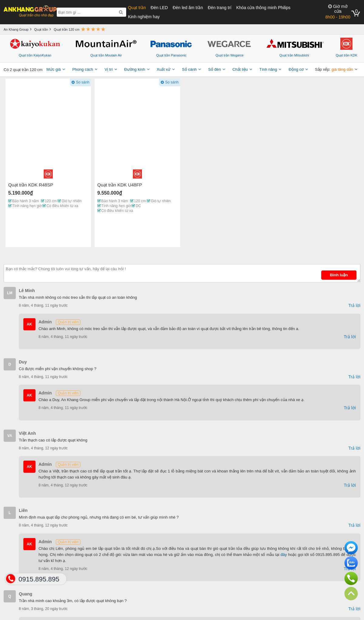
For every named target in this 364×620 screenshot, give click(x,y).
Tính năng (268, 69)
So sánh (83, 82)
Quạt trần (137, 8)
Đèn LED (159, 8)
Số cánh (189, 69)
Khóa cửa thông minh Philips (263, 8)
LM (10, 293)
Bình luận (339, 275)
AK (29, 324)
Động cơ (296, 69)
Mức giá (54, 69)
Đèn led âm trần (188, 8)
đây (284, 555)
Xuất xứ (163, 69)
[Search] (121, 12)
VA (10, 436)
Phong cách (83, 69)
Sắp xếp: (334, 69)
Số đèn (214, 69)
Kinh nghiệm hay (144, 17)
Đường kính (135, 69)
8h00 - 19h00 (338, 12)
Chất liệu (240, 69)
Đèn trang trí (220, 8)
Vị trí (109, 69)
